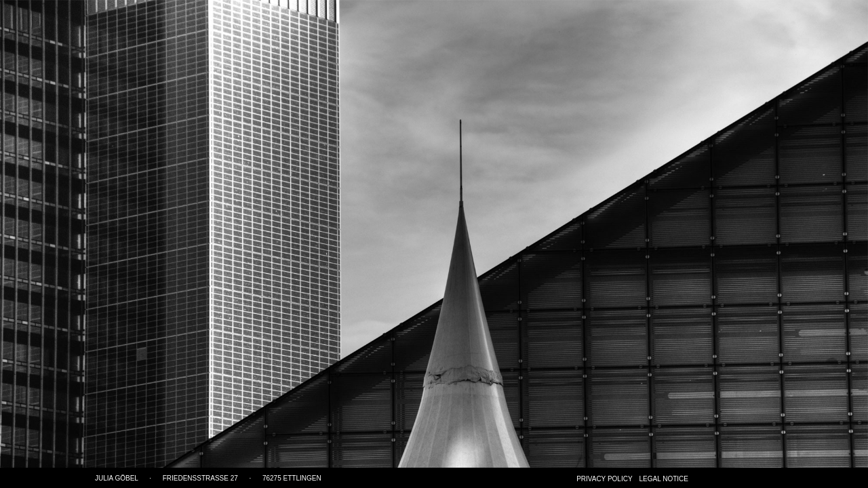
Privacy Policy (604, 479)
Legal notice (664, 479)
